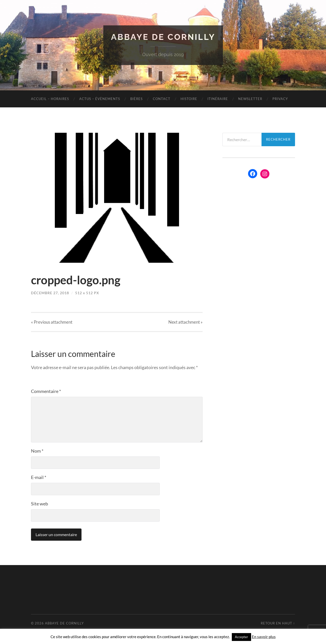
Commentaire (46, 391)
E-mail (39, 477)
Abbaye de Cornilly (163, 37)
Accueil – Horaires (50, 99)
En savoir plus (264, 637)
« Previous (52, 322)
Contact (162, 99)
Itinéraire (218, 99)
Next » (185, 322)
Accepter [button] (241, 637)
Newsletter (250, 99)
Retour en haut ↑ (278, 623)
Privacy (280, 99)
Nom (37, 451)
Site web (39, 504)
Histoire (189, 99)
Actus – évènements (100, 99)
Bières (136, 99)
